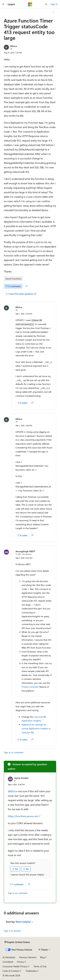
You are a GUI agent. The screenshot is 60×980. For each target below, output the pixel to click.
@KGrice (13, 791)
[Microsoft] (30, 4)
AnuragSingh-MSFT (25, 551)
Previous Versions (28, 957)
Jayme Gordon (21, 778)
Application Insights (31, 721)
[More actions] (53, 12)
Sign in (54, 4)
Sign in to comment (14, 752)
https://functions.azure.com (23, 816)
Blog (42, 957)
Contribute (8, 962)
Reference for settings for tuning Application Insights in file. (36, 728)
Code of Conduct (11, 971)
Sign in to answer (12, 931)
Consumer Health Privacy (15, 966)
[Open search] (46, 4)
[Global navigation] (3, 4)
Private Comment (30, 687)
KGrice (14, 46)
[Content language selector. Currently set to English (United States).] (17, 942)
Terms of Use (40, 966)
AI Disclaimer (9, 957)
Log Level (38, 717)
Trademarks (31, 971)
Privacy (20, 962)
